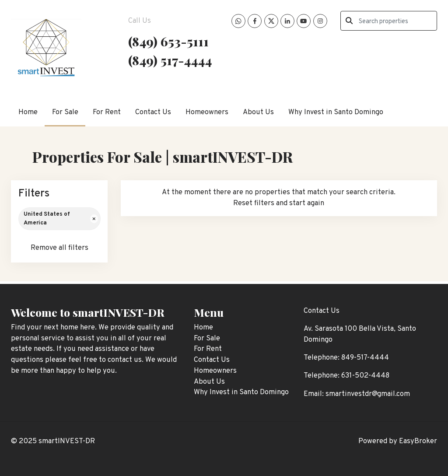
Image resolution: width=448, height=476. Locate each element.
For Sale (65, 112)
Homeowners (207, 112)
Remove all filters (59, 248)
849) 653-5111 (170, 41)
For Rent (107, 112)
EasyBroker (418, 441)
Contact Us (153, 112)
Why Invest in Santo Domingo (336, 112)
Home (28, 112)
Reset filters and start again (279, 203)
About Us (258, 112)
